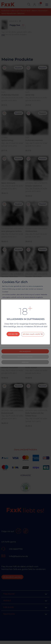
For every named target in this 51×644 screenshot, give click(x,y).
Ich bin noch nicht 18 (33, 334)
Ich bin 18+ (13, 334)
